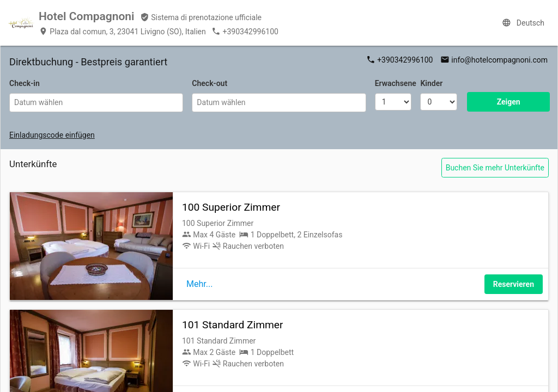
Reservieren (514, 284)
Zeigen (509, 102)
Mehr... (199, 284)
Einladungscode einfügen (52, 135)
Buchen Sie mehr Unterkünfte (495, 168)
